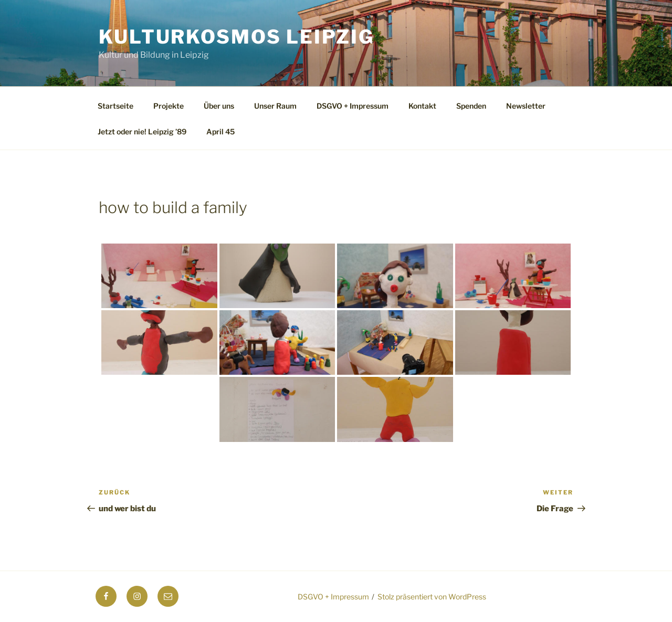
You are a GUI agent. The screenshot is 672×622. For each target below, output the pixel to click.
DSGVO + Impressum (353, 106)
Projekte (169, 106)
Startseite (115, 106)
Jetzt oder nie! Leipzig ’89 (142, 131)
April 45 (220, 131)
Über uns (219, 106)
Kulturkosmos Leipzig (237, 37)
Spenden (471, 106)
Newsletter (526, 106)
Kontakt (422, 106)
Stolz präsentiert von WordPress (432, 597)
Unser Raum (275, 106)
